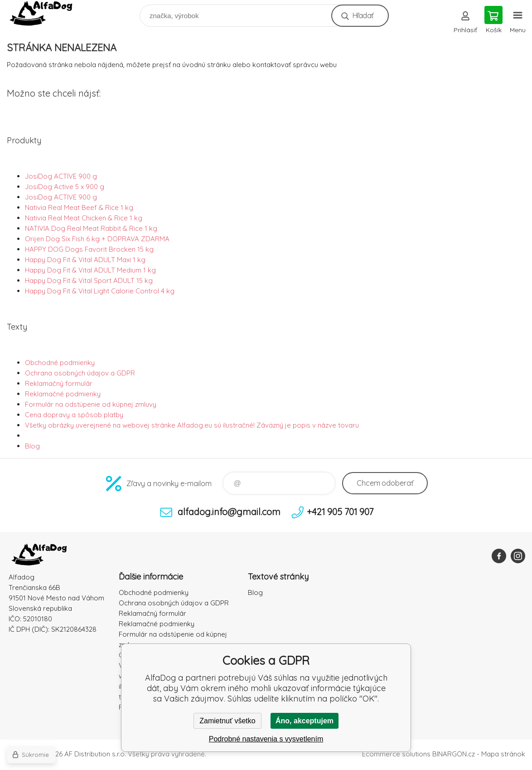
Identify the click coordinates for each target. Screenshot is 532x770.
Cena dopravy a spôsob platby (74, 415)
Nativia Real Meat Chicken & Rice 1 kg (84, 218)
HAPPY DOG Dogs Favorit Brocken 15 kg (89, 249)
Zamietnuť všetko (227, 721)
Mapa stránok (503, 754)
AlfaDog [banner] (47, 13)
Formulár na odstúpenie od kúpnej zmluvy (91, 404)
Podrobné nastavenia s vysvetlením (266, 739)
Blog (32, 446)
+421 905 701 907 (340, 512)
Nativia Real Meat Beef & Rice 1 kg (79, 207)
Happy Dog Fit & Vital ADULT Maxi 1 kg (85, 260)
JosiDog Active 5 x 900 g (65, 187)
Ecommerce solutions (396, 754)
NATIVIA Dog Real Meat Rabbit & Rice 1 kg (91, 228)
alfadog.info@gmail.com (229, 512)
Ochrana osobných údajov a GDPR (80, 373)
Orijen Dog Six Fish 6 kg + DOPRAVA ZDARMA (97, 239)
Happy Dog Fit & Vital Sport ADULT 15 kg (89, 280)
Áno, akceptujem (305, 721)
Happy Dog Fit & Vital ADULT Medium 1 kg (90, 270)
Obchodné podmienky (60, 363)
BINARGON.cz (454, 754)
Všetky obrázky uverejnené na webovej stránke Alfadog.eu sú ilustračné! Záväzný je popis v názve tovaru (192, 425)
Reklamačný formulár (59, 383)
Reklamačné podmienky (63, 394)
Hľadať (363, 15)
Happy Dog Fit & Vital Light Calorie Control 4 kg (100, 291)
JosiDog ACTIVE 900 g (61, 176)
